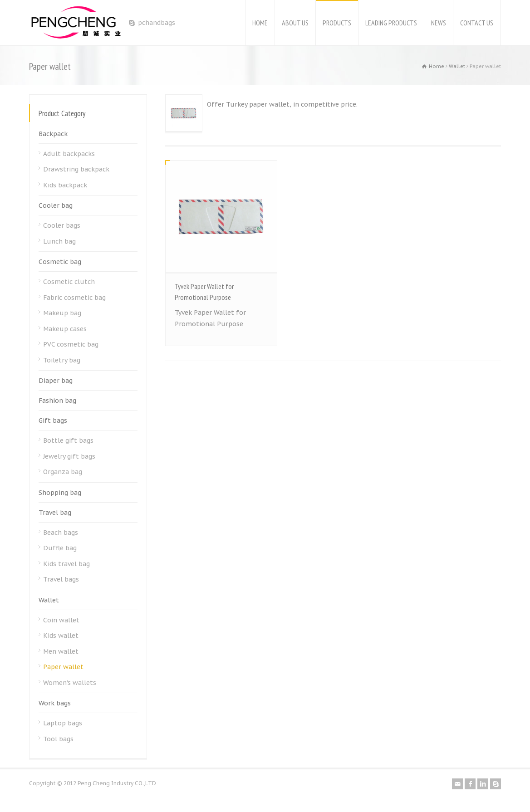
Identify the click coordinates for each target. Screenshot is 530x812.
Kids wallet (61, 636)
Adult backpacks (69, 154)
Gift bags (53, 421)
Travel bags (61, 579)
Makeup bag (62, 313)
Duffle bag (60, 548)
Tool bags (58, 739)
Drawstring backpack (76, 169)
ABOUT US (295, 23)
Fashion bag (57, 401)
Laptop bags (63, 723)
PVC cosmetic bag (71, 344)
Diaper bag (56, 381)
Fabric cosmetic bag (74, 298)
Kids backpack (65, 185)
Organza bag (63, 472)
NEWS (439, 23)
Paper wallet (63, 667)
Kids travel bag (66, 564)
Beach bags (61, 533)
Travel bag (55, 513)
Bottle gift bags (68, 440)
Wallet (49, 600)
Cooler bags (62, 225)
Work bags (55, 703)
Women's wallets (70, 683)
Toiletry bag (62, 360)
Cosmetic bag (60, 262)
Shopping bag (60, 493)
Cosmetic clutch (69, 282)
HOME (260, 23)
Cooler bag (56, 205)
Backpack (53, 134)
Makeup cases (65, 329)
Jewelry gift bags (69, 456)
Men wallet (61, 651)
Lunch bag (59, 241)
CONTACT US (477, 23)
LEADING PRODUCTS (391, 23)
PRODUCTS (337, 23)
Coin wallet (61, 620)
